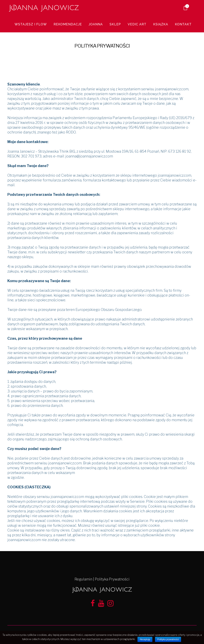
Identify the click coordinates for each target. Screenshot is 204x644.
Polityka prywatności (168, 639)
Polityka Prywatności (112, 579)
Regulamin (83, 579)
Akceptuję (145, 639)
